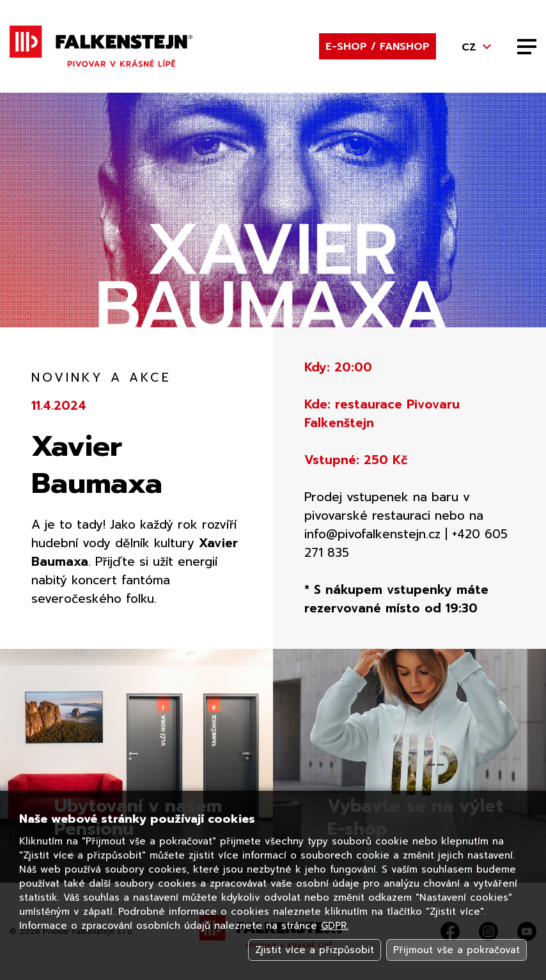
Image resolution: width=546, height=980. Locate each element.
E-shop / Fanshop (378, 47)
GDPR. (335, 926)
